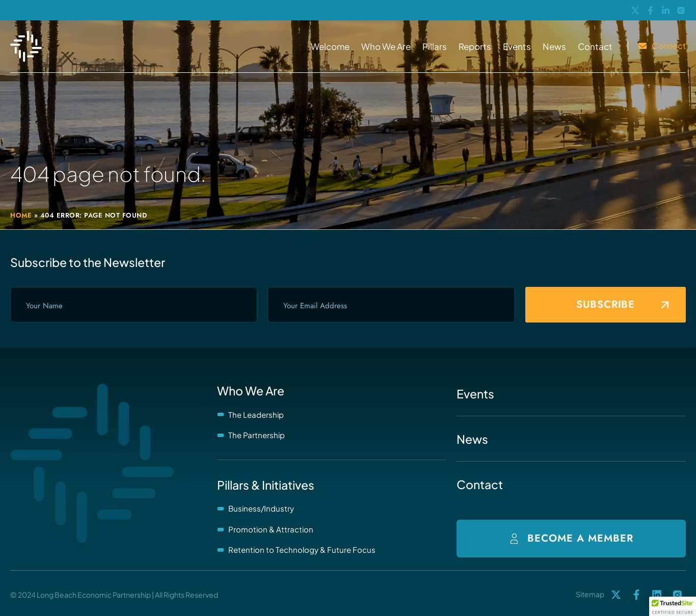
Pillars (435, 46)
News (554, 46)
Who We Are (386, 46)
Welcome (330, 46)
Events (517, 46)
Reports (475, 46)
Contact (595, 46)
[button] (673, 606)
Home (21, 215)
